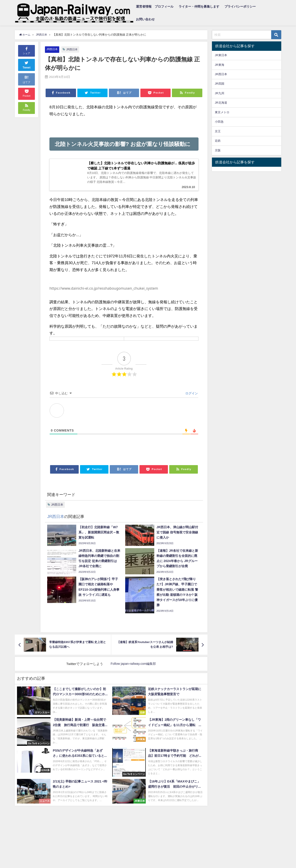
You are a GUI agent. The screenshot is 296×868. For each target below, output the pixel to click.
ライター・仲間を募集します (199, 6)
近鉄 (218, 141)
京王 (218, 131)
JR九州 (220, 93)
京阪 (218, 150)
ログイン (191, 395)
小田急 (219, 122)
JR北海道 (221, 103)
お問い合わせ (145, 19)
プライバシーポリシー (240, 6)
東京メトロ (222, 112)
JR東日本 (221, 55)
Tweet (27, 64)
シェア (26, 50)
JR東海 (220, 65)
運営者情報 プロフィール (155, 6)
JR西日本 (53, 49)
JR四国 (220, 84)
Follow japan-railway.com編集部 (133, 665)
